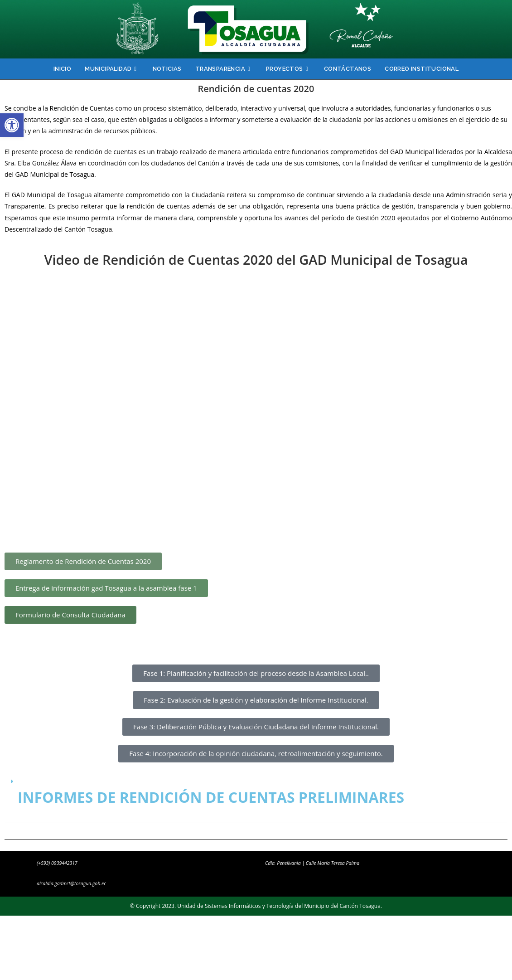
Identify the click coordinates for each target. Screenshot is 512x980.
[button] (12, 125)
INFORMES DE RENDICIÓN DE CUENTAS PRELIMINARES (211, 797)
